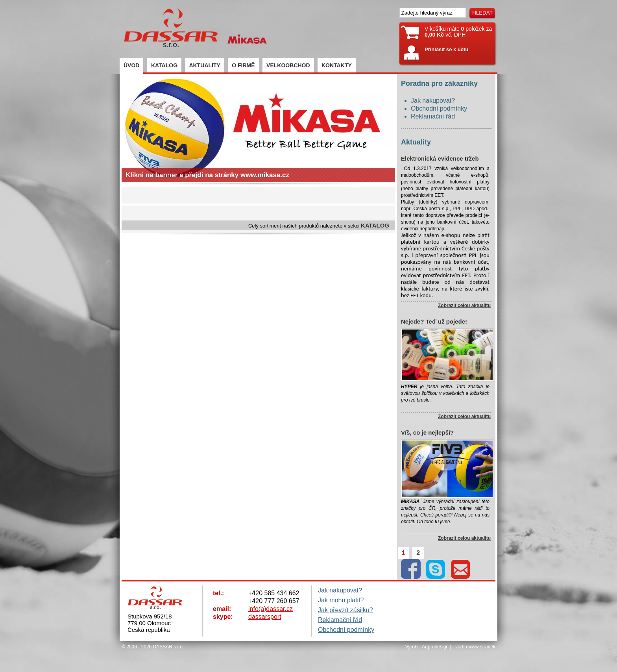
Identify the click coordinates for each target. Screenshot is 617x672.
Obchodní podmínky (439, 108)
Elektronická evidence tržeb (440, 158)
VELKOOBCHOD (288, 65)
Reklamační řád (433, 116)
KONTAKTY (337, 65)
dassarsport (265, 617)
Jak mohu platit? (341, 600)
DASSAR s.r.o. (169, 647)
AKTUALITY (205, 65)
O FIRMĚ (243, 65)
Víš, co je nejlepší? (427, 432)
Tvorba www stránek (474, 647)
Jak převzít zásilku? (345, 610)
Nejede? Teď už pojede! (434, 321)
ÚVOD (131, 65)
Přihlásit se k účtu (446, 49)
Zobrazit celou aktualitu (464, 305)
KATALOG (164, 65)
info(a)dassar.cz (271, 609)
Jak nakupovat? (433, 101)
